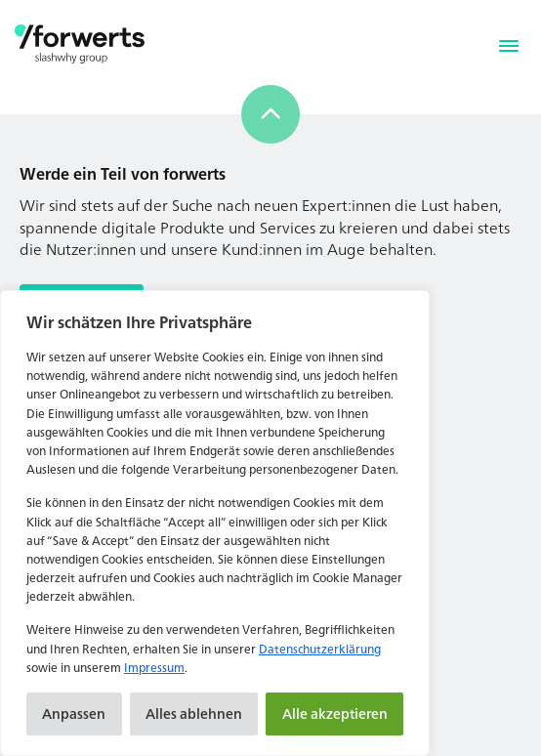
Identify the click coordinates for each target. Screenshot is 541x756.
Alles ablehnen (194, 714)
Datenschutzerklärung (320, 649)
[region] (215, 523)
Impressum (154, 668)
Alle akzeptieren (335, 714)
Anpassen (74, 714)
